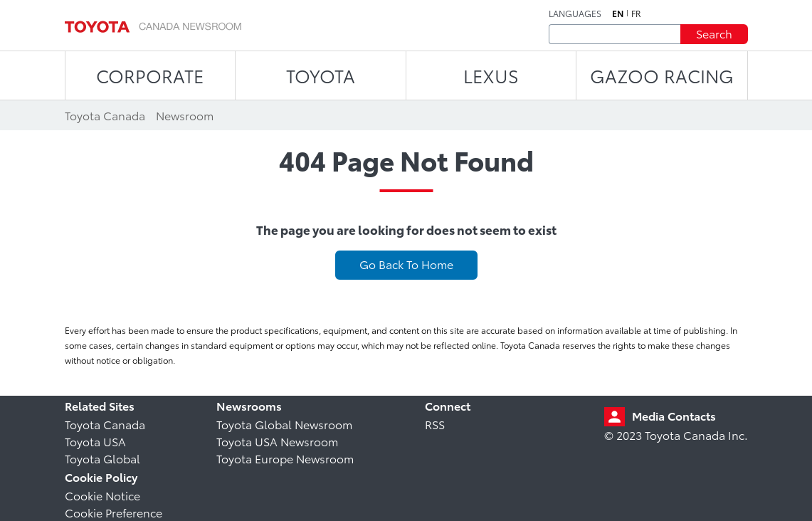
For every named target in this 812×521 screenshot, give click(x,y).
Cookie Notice (102, 495)
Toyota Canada (105, 424)
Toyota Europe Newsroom (285, 458)
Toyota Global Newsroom (284, 424)
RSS (435, 424)
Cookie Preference (114, 512)
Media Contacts (674, 415)
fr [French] (636, 14)
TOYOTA (321, 75)
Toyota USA (95, 441)
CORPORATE (150, 75)
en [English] (618, 14)
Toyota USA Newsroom (277, 441)
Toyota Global (102, 458)
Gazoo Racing (662, 75)
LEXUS (491, 75)
